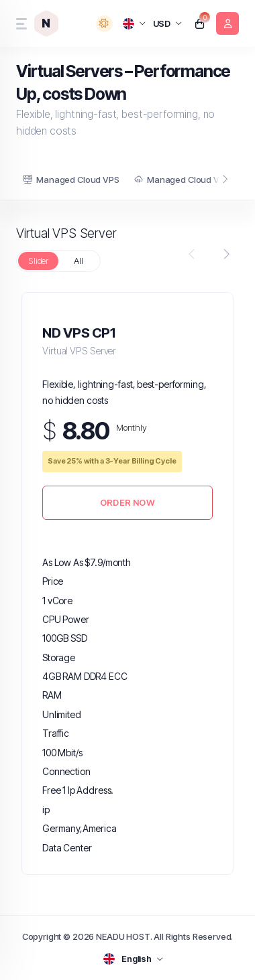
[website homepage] (49, 23)
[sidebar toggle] (20, 24)
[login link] (227, 23)
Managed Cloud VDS (182, 180)
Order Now (127, 502)
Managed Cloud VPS (71, 180)
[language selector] (135, 23)
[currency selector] (168, 24)
